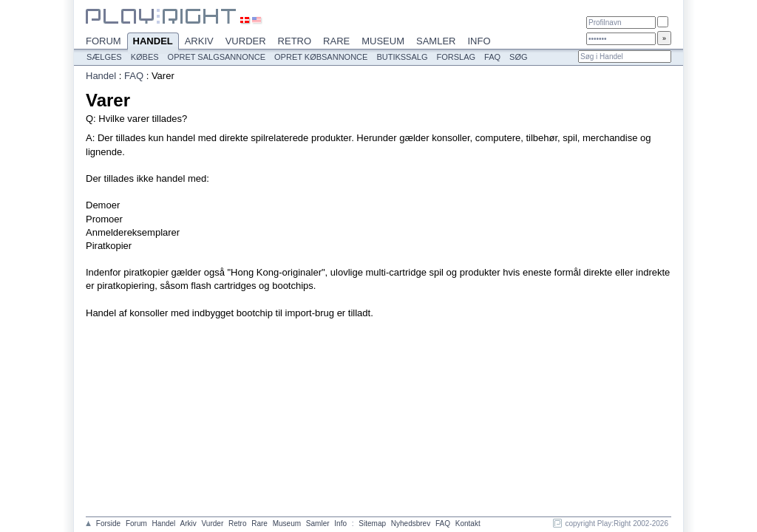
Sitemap (372, 524)
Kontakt (468, 524)
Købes (145, 57)
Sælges (104, 57)
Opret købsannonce (321, 57)
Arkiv (199, 41)
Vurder (246, 41)
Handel (153, 42)
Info (479, 41)
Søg (518, 57)
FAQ (492, 57)
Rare (336, 41)
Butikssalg (402, 57)
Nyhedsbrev (411, 524)
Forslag (456, 57)
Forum (103, 41)
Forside (108, 524)
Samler (436, 41)
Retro (295, 41)
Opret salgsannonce (217, 57)
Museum (383, 41)
